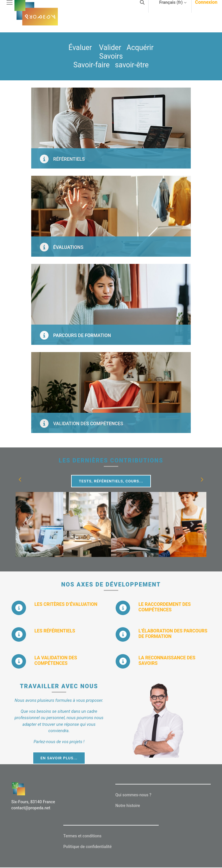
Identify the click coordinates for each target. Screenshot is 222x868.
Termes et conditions (82, 836)
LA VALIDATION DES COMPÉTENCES (56, 660)
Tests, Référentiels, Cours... (111, 481)
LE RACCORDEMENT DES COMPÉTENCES (165, 607)
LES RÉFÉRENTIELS (55, 631)
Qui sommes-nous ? (133, 795)
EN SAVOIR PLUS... (59, 758)
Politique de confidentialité (87, 847)
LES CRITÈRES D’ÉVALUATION (66, 604)
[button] (20, 480)
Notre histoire (128, 806)
